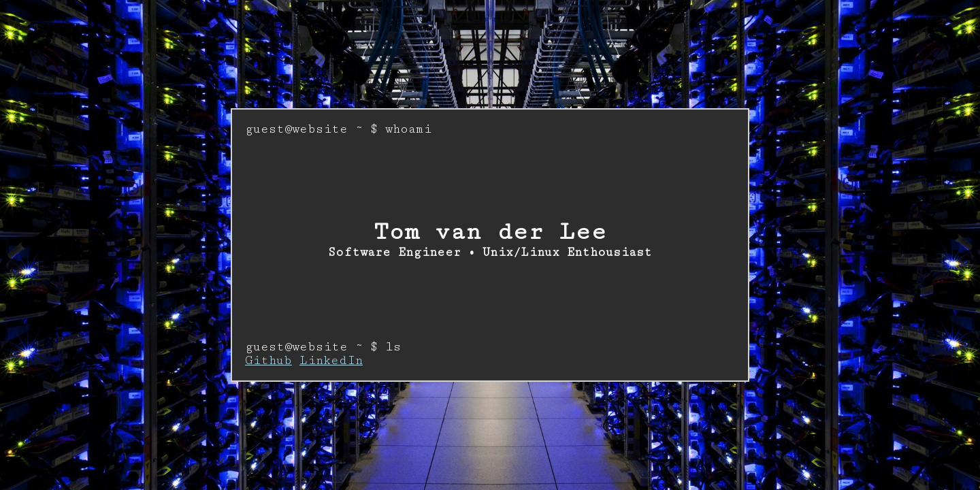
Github (268, 361)
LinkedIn (331, 361)
